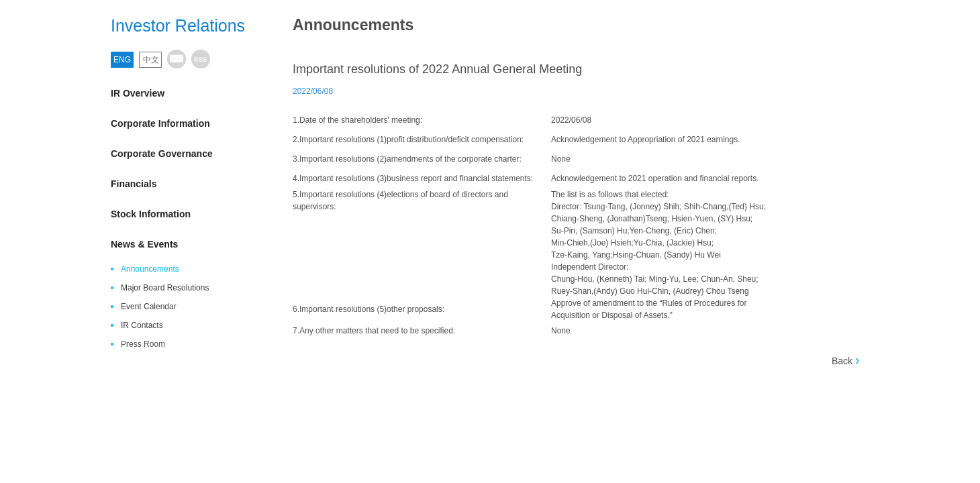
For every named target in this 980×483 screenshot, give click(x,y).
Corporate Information (184, 123)
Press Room (143, 344)
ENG (122, 60)
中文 (151, 60)
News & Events (184, 244)
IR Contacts (142, 325)
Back (842, 361)
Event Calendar (149, 307)
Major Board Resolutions (165, 288)
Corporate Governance (184, 153)
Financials (184, 183)
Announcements (150, 269)
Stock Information (184, 214)
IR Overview (184, 93)
